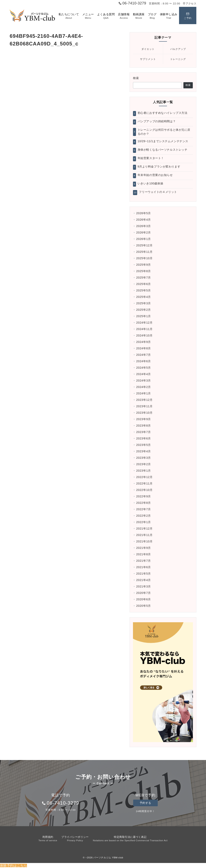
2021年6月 (144, 567)
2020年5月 (144, 606)
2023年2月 (144, 464)
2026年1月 (144, 239)
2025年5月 (144, 290)
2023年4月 (144, 451)
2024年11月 (144, 329)
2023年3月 (144, 458)
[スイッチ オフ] (188, 15)
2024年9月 (144, 342)
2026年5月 (144, 213)
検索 (136, 78)
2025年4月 (144, 297)
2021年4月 (144, 580)
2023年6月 (144, 438)
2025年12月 (144, 245)
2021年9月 (144, 548)
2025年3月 (144, 303)
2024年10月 (144, 335)
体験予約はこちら (13, 865)
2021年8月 (144, 554)
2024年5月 (144, 368)
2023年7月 (144, 432)
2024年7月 (144, 355)
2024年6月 (144, 361)
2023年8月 (144, 426)
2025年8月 (144, 271)
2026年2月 (144, 232)
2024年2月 (144, 387)
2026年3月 (144, 226)
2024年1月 (144, 393)
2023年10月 (144, 413)
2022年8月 (144, 503)
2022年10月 (144, 490)
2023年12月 (144, 400)
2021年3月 (144, 586)
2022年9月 (144, 496)
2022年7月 (144, 509)
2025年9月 (144, 265)
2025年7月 (144, 278)
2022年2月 (144, 516)
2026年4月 (144, 220)
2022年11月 (144, 483)
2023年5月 (144, 445)
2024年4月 (144, 374)
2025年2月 (144, 310)
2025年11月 (144, 252)
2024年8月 (144, 348)
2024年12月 (144, 323)
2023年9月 (144, 419)
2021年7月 (144, 561)
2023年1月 (144, 471)
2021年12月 (144, 529)
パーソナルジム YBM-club (108, 857)
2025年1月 (144, 316)
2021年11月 (144, 535)
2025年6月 (144, 284)
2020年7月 (144, 593)
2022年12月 (144, 477)
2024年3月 (144, 381)
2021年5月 (144, 574)
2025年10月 (144, 258)
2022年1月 (144, 522)
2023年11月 (144, 406)
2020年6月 (144, 599)
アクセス (190, 4)
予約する (145, 803)
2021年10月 (144, 541)
